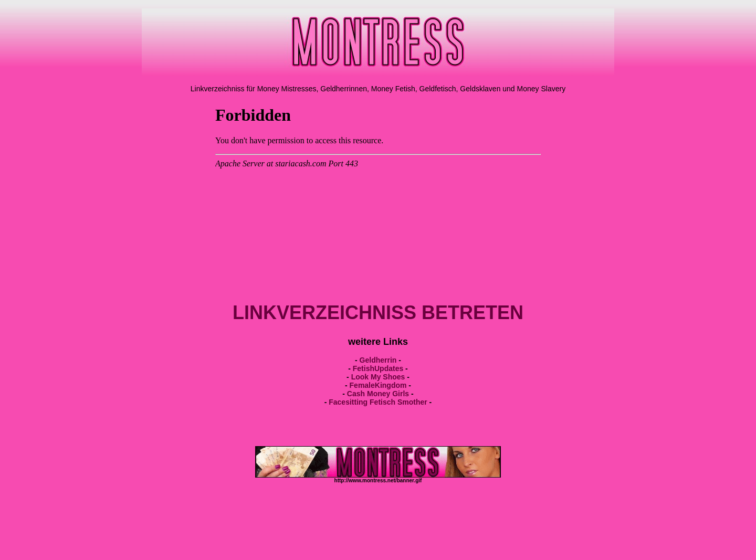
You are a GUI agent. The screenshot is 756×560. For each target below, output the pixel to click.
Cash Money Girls (378, 394)
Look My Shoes (378, 377)
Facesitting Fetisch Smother (378, 402)
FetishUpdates (378, 368)
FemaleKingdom (378, 385)
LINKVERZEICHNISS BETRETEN (378, 313)
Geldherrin (378, 360)
